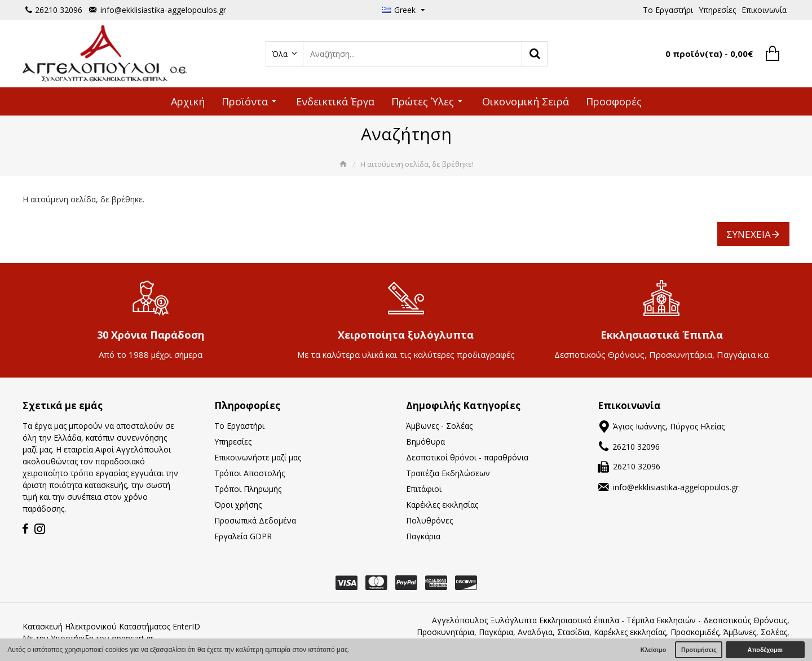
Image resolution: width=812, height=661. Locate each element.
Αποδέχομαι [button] (765, 650)
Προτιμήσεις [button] (699, 650)
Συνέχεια (749, 234)
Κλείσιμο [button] (654, 650)
